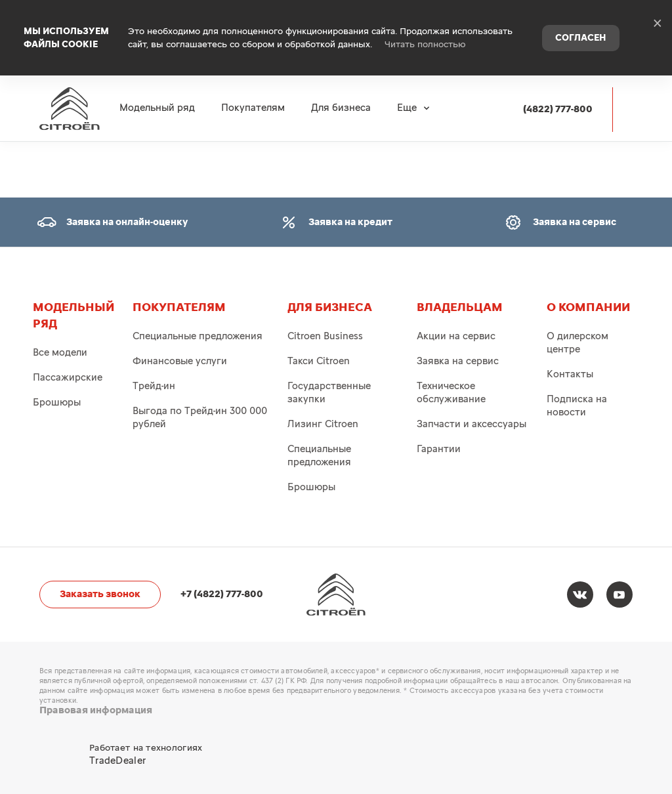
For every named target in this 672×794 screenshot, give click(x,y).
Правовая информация (96, 710)
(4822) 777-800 (558, 86)
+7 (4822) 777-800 (222, 594)
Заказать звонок (100, 594)
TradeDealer (117, 761)
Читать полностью (425, 33)
